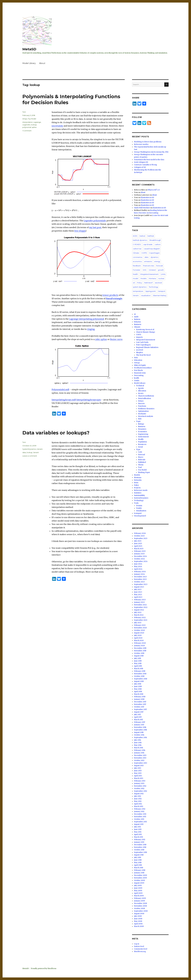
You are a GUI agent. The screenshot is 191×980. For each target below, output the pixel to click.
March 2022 (139, 615)
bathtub (151, 236)
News (136, 483)
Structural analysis (146, 416)
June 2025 (138, 544)
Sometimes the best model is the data (149, 160)
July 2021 (138, 623)
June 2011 (138, 829)
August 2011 (139, 824)
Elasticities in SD (147, 198)
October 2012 (139, 789)
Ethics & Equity (140, 365)
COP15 (144, 253)
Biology (141, 424)
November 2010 (140, 847)
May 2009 (138, 891)
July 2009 (138, 886)
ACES (135, 236)
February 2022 (140, 618)
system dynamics (140, 287)
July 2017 (137, 715)
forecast (160, 266)
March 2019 (138, 669)
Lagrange (37, 122)
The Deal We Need (143, 355)
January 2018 (139, 699)
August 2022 (139, 610)
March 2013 (139, 778)
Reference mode (141, 490)
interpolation (28, 122)
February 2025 (140, 551)
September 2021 (141, 620)
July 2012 (138, 796)
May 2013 (138, 773)
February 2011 (140, 840)
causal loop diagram (152, 249)
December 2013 (140, 755)
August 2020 (139, 633)
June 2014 (138, 743)
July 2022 (138, 612)
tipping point (151, 291)
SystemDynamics (29, 449)
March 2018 (139, 694)
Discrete (141, 404)
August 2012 (139, 794)
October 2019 (139, 653)
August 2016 (139, 732)
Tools (136, 503)
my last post (95, 227)
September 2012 (141, 791)
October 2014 (139, 735)
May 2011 (138, 832)
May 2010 (138, 863)
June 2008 (138, 919)
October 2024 (139, 559)
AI (135, 314)
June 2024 (138, 564)
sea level (158, 283)
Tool (140, 467)
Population (142, 442)
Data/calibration (144, 398)
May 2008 (138, 921)
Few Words (138, 370)
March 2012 (139, 806)
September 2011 (140, 822)
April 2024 (138, 569)
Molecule (142, 460)
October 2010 (139, 850)
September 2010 (141, 852)
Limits (163, 274)
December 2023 (140, 577)
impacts (139, 337)
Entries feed (139, 946)
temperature (138, 291)
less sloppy (80, 231)
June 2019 (138, 661)
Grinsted (152, 270)
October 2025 (139, 536)
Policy (140, 283)
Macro (141, 457)
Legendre (26, 125)
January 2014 (139, 753)
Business (138, 324)
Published (142, 462)
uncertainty (57, 126)
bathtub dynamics (140, 240)
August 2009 (139, 883)
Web (140, 419)
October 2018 (139, 676)
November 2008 (140, 906)
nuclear (161, 278)
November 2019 (140, 651)
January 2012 (139, 812)
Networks (138, 480)
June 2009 (138, 888)
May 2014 (138, 745)
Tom (24, 112)
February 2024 (140, 572)
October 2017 (139, 707)
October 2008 (139, 908)
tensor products (110, 295)
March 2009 (139, 896)
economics (137, 261)
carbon (158, 244)
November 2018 (140, 674)
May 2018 (138, 689)
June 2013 (138, 771)
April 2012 (138, 804)
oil (134, 283)
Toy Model (32, 119)
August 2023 (139, 587)
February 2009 (140, 898)
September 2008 (141, 911)
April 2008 (138, 924)
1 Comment (27, 131)
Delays (141, 401)
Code (140, 452)
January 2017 (139, 725)
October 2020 (139, 630)
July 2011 (137, 827)
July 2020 (138, 635)
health (135, 274)
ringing (91, 329)
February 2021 (140, 625)
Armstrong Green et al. (145, 330)
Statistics (138, 493)
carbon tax (137, 249)
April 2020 (138, 638)
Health (141, 439)
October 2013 (139, 760)
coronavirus (138, 257)
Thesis (141, 465)
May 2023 (138, 595)
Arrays (25, 119)
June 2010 (138, 860)
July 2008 (138, 916)
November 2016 (140, 727)
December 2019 (140, 648)
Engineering (143, 434)
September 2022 (141, 607)
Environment (143, 437)
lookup (34, 125)
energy (157, 261)
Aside (136, 317)
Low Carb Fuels (142, 342)
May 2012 (138, 801)
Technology (153, 287)
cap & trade (148, 244)
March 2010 (139, 868)
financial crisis (148, 266)
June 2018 (138, 686)
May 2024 (138, 567)
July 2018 (138, 684)
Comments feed (141, 949)
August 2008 (139, 914)
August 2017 (139, 712)
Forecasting (139, 375)
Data (136, 358)
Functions (142, 406)
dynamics (154, 257)
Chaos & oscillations (146, 396)
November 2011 (140, 817)
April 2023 (138, 597)
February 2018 (140, 697)
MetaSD (29, 49)
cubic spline (101, 339)
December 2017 (140, 702)
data (24, 452)
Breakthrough (155, 240)
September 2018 (141, 679)
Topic (138, 421)
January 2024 (139, 574)
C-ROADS (137, 244)
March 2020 (139, 641)
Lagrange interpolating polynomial (87, 319)
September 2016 (140, 730)
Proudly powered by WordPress (44, 969)
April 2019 (138, 666)
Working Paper (144, 472)
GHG (145, 270)
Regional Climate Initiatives (147, 347)
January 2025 (139, 554)
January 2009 (139, 901)
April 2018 (138, 692)
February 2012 (140, 809)
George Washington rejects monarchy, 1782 (151, 152)
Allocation (142, 391)
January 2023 (139, 602)
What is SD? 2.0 (154, 190)
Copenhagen (154, 253)
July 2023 (138, 589)
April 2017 (138, 717)
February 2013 (140, 781)
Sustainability (139, 495)
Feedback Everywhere (143, 368)
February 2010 (140, 870)
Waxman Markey (160, 295)
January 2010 (139, 873)
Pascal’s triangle (114, 298)
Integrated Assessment (149, 274)
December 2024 (140, 556)
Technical (140, 386)
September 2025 (141, 538)
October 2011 (139, 819)
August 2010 (139, 855)
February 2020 (140, 643)
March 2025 (139, 549)
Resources (142, 444)
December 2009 (140, 875)
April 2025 (138, 546)
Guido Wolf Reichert (142, 208)
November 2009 (140, 878)
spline (34, 127)
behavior (137, 322)
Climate (136, 253)
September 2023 (141, 584)
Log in (137, 944)
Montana (152, 278)
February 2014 (140, 750)
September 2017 (140, 709)
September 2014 (141, 737)
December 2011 (140, 814)
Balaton (137, 319)
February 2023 (140, 600)
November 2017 (140, 704)
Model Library (29, 63)
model (136, 278)
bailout (142, 236)
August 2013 (139, 766)
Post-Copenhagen (143, 345)
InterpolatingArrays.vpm (89, 400)
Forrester (137, 270)
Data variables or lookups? (56, 433)
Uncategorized (140, 516)
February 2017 (140, 722)
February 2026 (140, 533)
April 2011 (138, 834)
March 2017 (138, 720)
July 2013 (138, 768)
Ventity (139, 508)
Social (140, 447)
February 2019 (140, 671)
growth (161, 270)
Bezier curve (116, 339)
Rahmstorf (148, 283)
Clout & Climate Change (146, 332)
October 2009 (139, 880)
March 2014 (139, 748)
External (141, 455)
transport (162, 291)
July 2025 (138, 541)
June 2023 (138, 592)
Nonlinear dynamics (146, 409)
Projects (137, 488)
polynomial (27, 127)
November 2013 (140, 758)
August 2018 (139, 681)
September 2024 (141, 561)
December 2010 (140, 845)
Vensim (40, 449)
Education (138, 360)
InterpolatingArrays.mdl (64, 400)
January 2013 (139, 783)
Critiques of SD (140, 167)
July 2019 (137, 658)
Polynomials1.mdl (60, 389)
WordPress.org (140, 952)
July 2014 (138, 740)
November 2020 (140, 628)
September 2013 (141, 763)
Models (143, 278)
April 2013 (138, 776)
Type (138, 449)
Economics (142, 432)
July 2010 (138, 857)
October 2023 (139, 582)
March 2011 (138, 837)
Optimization (143, 411)
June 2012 (138, 799)
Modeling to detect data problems (148, 142)
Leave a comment (30, 456)
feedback (137, 266)
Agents (141, 388)
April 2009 (138, 893)
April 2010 (138, 865)
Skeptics (139, 352)
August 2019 (139, 656)
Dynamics (142, 429)
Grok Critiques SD (141, 162)
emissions (148, 261)
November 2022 (140, 605)
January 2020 (139, 646)
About (42, 63)
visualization (146, 295)
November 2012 (140, 786)
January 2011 (139, 842)
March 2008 (139, 926)
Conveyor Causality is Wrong (146, 165)
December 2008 (140, 903)
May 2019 (138, 663)
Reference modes (141, 144)
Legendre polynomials (95, 221)
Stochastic (142, 414)
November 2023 (140, 579)
